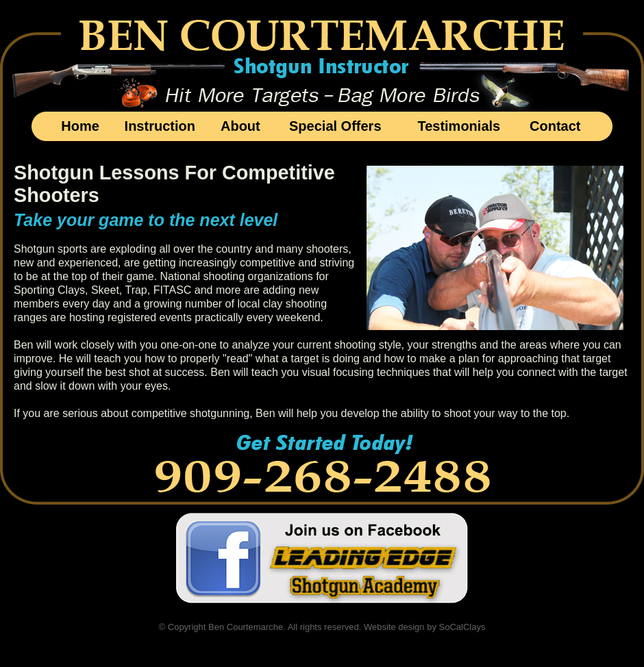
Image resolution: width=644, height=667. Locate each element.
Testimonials (459, 126)
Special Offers (335, 126)
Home (80, 126)
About (240, 126)
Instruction (160, 126)
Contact (555, 126)
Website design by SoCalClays (425, 627)
